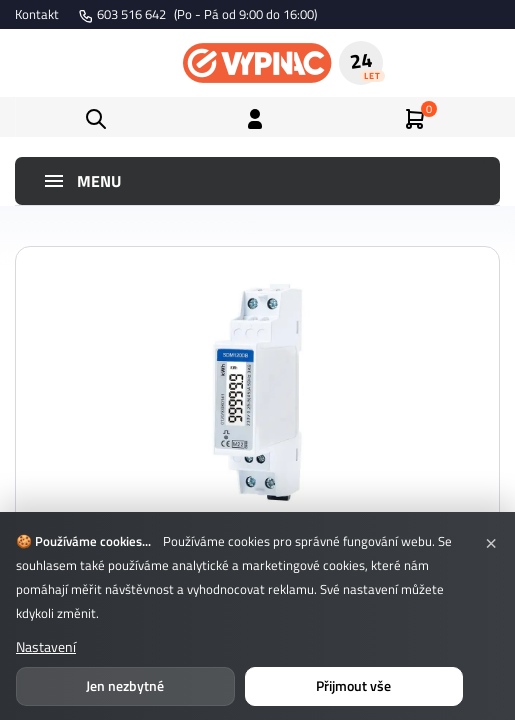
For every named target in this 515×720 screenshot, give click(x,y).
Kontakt (37, 14)
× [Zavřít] (491, 541)
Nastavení (46, 646)
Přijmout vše (353, 685)
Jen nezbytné (125, 685)
